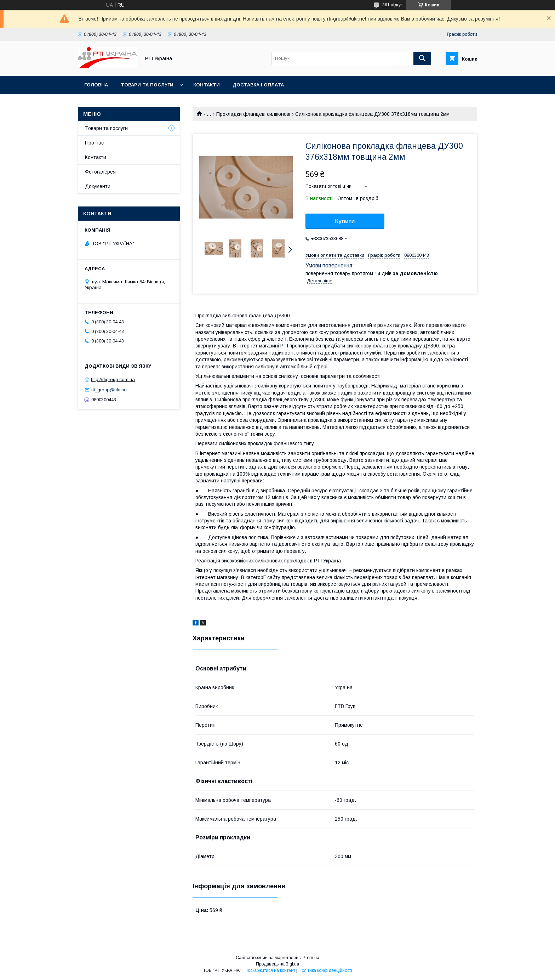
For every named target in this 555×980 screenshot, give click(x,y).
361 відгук (392, 5)
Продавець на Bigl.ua (277, 964)
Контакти (207, 85)
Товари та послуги (147, 85)
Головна (96, 85)
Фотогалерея (100, 172)
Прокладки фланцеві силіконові (253, 114)
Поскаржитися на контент (270, 970)
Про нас (94, 143)
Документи (98, 186)
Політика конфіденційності (325, 970)
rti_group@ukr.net (109, 390)
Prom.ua (311, 958)
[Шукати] (422, 58)
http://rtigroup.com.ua (113, 379)
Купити (345, 221)
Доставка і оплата (258, 85)
